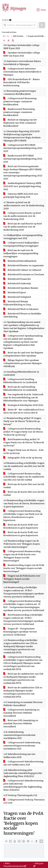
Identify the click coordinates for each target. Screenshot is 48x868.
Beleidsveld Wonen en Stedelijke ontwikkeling (22, 315)
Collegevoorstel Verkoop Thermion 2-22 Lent (24, 801)
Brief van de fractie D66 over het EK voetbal (24, 493)
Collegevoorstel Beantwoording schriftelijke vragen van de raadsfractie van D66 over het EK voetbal (24, 477)
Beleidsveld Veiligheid (17, 297)
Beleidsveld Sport (15, 292)
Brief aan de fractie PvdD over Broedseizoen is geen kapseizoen (21, 526)
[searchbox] (20, 25)
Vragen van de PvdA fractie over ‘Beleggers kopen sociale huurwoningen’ (22, 579)
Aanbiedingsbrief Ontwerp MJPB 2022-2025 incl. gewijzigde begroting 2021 (22, 186)
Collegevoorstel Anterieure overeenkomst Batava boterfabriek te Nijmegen (22, 72)
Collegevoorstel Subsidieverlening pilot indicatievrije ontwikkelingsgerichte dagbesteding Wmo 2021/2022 (23, 785)
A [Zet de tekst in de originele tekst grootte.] (4, 40)
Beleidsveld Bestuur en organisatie (24, 265)
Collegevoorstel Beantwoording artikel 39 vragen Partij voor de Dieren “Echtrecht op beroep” (23, 432)
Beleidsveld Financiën (17, 279)
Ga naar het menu (1, 2)
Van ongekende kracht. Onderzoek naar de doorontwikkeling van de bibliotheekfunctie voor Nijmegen (23, 398)
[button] (42, 25)
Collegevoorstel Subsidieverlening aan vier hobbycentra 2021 (23, 763)
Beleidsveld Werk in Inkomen (21, 309)
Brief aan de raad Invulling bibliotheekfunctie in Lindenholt (20, 388)
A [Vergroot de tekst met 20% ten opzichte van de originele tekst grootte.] (8, 40)
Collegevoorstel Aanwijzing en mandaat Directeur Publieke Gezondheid (21, 713)
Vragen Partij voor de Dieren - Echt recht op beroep (23, 452)
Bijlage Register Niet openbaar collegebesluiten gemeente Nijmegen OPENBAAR (22, 363)
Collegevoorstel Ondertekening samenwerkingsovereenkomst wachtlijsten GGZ (22, 746)
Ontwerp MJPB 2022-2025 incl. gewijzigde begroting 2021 (21, 195)
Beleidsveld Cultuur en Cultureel (22, 270)
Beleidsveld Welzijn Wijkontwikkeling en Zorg (17, 303)
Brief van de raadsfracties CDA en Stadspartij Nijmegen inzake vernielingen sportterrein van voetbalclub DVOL (23, 692)
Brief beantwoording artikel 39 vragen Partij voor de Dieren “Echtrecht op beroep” (24, 442)
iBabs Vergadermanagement (15, 865)
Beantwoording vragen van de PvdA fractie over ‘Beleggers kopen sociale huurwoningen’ (24, 568)
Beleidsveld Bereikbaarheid (20, 261)
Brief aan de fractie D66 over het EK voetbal (24, 486)
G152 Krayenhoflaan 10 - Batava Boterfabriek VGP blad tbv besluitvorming (21, 82)
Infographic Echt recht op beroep (23, 458)
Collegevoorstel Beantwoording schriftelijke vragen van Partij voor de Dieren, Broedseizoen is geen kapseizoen (23, 516)
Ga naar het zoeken (0, 2)
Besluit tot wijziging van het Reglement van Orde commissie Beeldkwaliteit (20, 123)
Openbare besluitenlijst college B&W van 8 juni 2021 (22, 54)
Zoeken (5, 20)
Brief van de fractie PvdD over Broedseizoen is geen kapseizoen (21, 534)
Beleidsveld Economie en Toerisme (24, 274)
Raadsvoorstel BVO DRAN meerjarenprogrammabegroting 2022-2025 (23, 159)
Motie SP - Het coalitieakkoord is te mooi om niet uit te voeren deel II (24, 411)
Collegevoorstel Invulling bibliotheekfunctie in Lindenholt (20, 381)
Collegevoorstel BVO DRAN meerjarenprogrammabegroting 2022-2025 (23, 148)
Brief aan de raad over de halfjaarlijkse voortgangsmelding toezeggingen (21, 253)
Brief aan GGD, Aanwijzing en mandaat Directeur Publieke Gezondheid (21, 723)
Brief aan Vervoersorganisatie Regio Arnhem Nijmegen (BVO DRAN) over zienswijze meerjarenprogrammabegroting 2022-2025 (23, 172)
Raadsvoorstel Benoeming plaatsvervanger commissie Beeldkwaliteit (19, 112)
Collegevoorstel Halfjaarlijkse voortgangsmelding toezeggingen (21, 244)
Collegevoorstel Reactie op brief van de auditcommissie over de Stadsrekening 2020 (22, 216)
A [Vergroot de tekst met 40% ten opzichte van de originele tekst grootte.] (13, 40)
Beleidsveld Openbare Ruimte (21, 288)
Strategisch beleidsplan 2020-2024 (23, 405)
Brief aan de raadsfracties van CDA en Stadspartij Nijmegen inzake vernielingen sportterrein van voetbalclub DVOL (23, 678)
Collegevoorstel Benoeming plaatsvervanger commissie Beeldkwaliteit (20, 101)
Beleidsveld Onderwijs (17, 283)
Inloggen (38, 865)
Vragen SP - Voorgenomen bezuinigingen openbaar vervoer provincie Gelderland (20, 632)
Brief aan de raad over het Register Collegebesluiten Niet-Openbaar (23, 354)
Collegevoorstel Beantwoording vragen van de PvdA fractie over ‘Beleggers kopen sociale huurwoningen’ (22, 556)
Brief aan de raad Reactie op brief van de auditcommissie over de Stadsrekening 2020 (23, 227)
